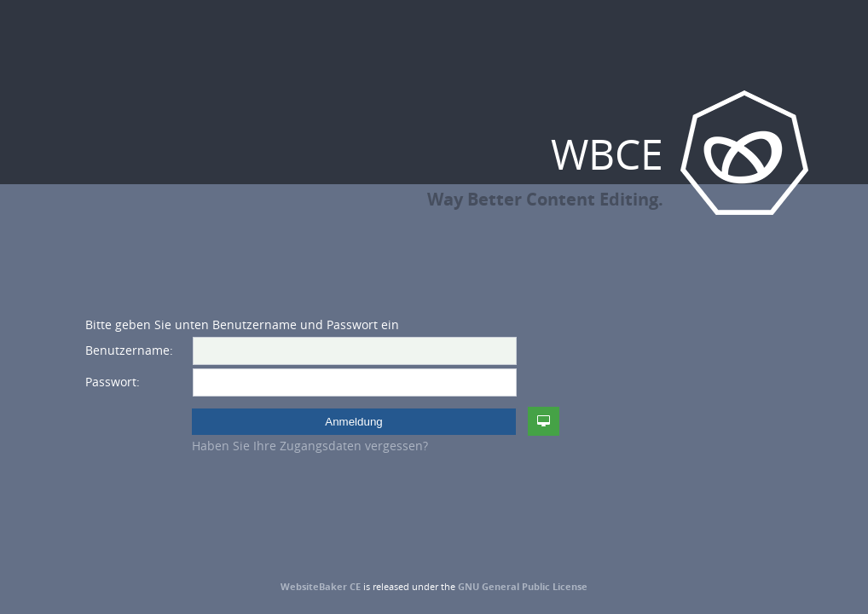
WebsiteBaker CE (321, 586)
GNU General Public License (523, 586)
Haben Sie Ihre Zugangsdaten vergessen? (310, 446)
